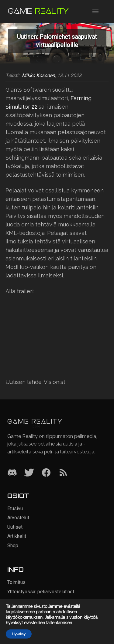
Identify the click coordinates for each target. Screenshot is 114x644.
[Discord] (12, 473)
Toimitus (16, 582)
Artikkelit (17, 536)
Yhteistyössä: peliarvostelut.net (41, 592)
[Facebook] (46, 473)
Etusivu (15, 508)
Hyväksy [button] (19, 634)
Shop (13, 546)
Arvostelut (18, 518)
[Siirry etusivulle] (38, 11)
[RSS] (63, 473)
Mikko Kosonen (38, 76)
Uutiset (15, 527)
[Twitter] (29, 473)
